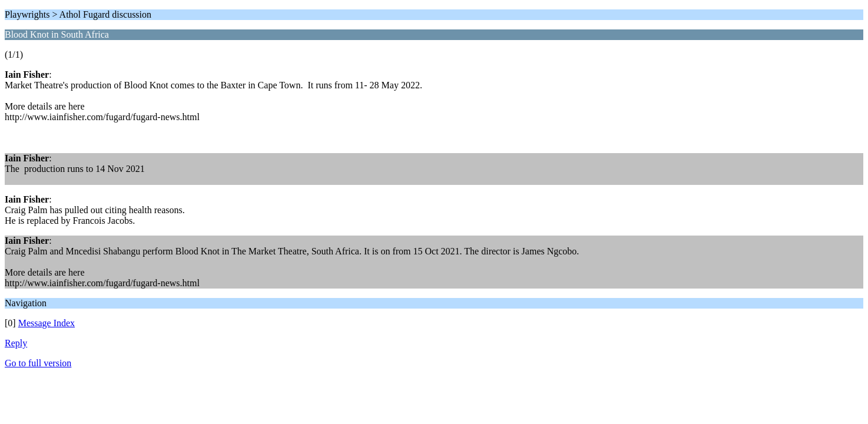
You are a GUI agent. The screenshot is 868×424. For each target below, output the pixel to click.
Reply (16, 343)
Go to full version (38, 363)
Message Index (47, 323)
